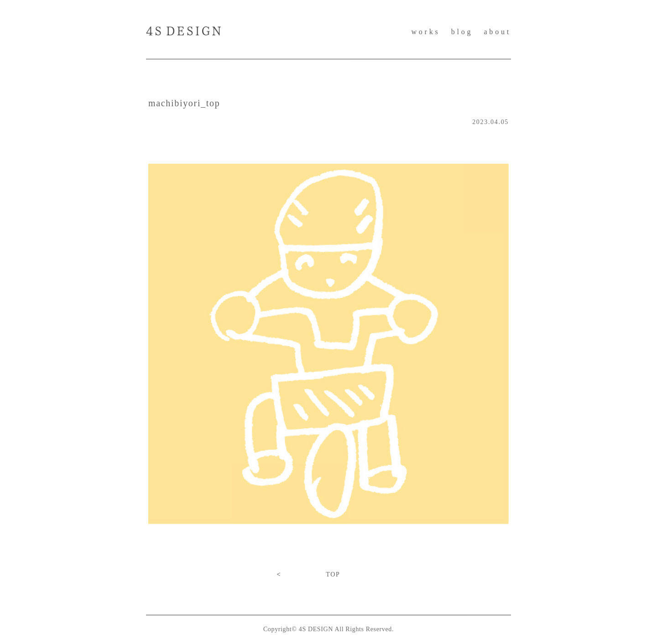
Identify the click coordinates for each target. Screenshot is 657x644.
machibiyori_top (184, 103)
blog (462, 32)
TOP (333, 574)
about (497, 32)
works (425, 32)
